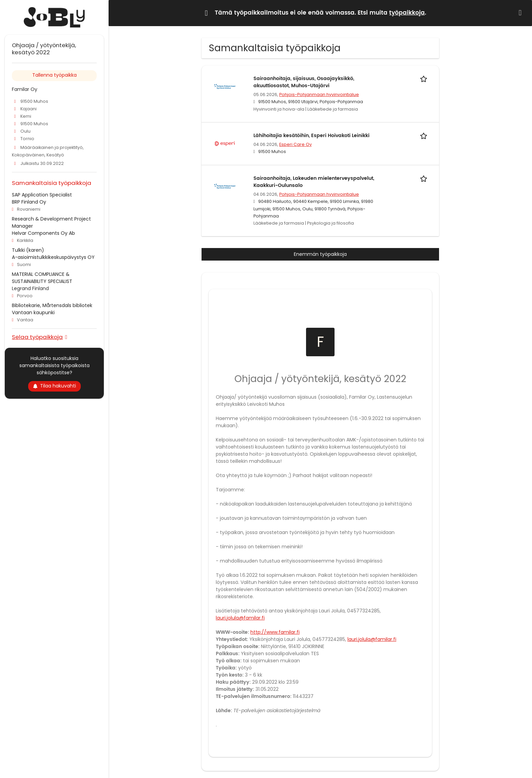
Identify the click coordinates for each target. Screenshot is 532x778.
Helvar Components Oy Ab (43, 233)
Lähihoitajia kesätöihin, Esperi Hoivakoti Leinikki (311, 136)
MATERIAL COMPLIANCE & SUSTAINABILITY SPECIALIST (42, 278)
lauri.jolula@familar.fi (240, 618)
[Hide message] (521, 13)
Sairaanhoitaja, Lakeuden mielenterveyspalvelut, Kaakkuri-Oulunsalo (314, 182)
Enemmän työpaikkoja (320, 254)
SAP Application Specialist (42, 195)
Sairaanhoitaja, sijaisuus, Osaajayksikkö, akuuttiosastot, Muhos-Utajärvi (304, 82)
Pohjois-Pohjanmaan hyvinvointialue (319, 94)
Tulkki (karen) (28, 250)
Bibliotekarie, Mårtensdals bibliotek (52, 305)
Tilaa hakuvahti (54, 386)
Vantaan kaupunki (33, 312)
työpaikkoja (407, 13)
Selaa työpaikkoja (37, 337)
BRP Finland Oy (29, 202)
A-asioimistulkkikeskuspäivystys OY (53, 257)
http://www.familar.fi (275, 632)
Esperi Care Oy (296, 144)
